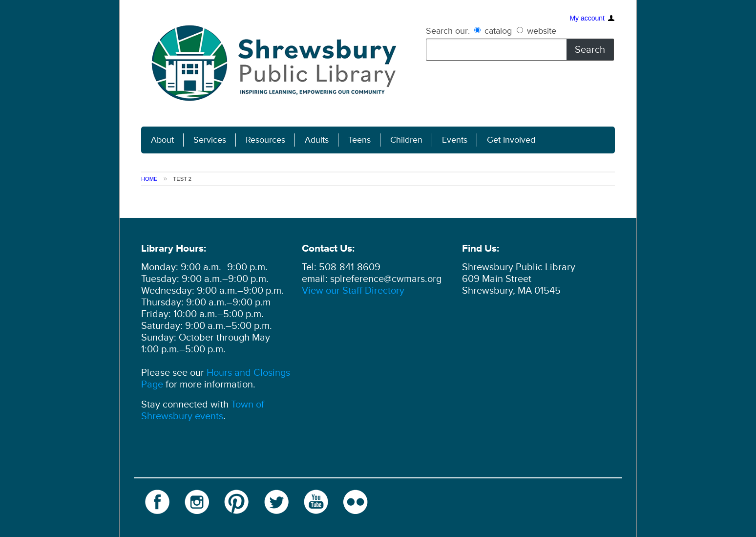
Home (149, 179)
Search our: (448, 31)
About (162, 140)
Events (455, 140)
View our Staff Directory (353, 291)
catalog (494, 31)
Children (406, 140)
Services (210, 140)
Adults (317, 140)
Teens (359, 140)
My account (587, 12)
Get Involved (511, 140)
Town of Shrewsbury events (203, 410)
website (536, 31)
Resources (265, 140)
